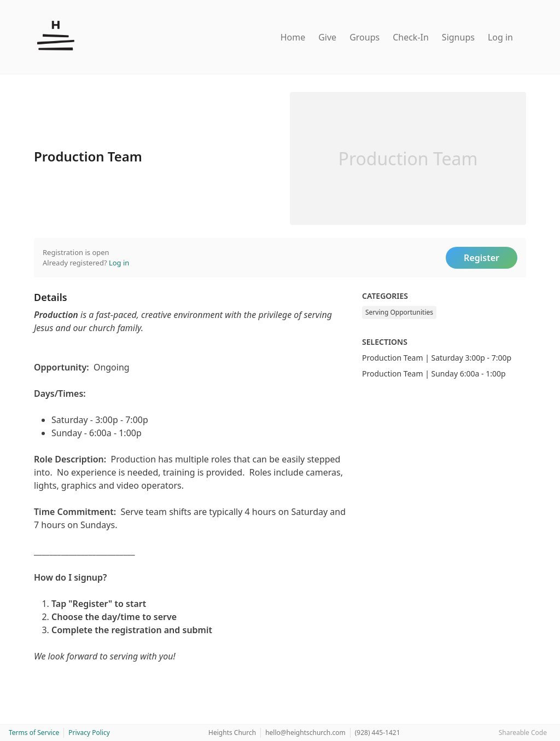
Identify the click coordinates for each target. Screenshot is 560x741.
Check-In (411, 37)
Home (293, 37)
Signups (458, 37)
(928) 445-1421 (378, 733)
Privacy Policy (89, 733)
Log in (500, 37)
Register (482, 258)
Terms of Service (34, 733)
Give (327, 37)
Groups (364, 37)
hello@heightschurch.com (305, 733)
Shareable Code (523, 733)
